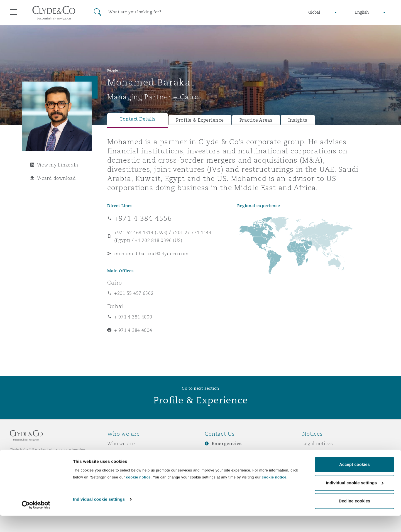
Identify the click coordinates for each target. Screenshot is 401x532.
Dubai (115, 306)
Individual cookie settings (99, 515)
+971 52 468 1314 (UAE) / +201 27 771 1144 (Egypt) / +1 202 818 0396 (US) (163, 236)
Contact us (217, 463)
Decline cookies (354, 517)
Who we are (121, 443)
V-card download (57, 178)
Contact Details (138, 119)
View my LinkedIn (58, 165)
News (114, 463)
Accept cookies (354, 481)
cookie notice (138, 493)
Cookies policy (319, 463)
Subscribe (216, 453)
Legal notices (318, 443)
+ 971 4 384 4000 (133, 317)
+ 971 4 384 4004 (133, 330)
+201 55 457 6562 (134, 293)
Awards (116, 453)
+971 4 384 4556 (143, 218)
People (113, 70)
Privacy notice (319, 453)
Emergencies (227, 444)
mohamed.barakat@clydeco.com (151, 254)
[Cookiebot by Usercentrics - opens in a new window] (36, 521)
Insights (298, 120)
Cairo (115, 283)
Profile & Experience (200, 120)
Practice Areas (256, 120)
